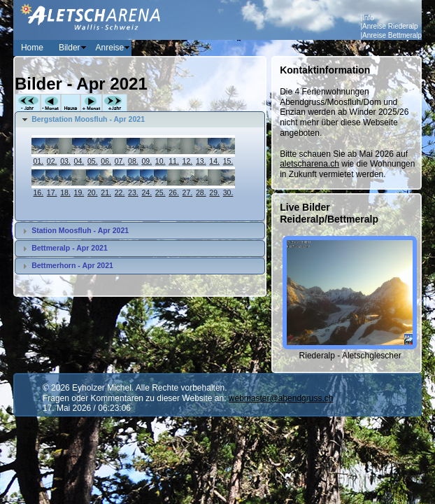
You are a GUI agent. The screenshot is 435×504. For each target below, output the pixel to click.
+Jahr (115, 103)
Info (368, 18)
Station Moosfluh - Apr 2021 (80, 230)
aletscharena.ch (309, 164)
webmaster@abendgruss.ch (281, 398)
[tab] (140, 120)
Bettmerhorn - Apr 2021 (72, 265)
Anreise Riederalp (390, 26)
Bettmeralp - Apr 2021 (70, 248)
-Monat (51, 103)
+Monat (91, 103)
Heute (71, 103)
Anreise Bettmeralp (392, 35)
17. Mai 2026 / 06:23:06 (87, 408)
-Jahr (28, 103)
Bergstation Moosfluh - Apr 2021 (88, 119)
